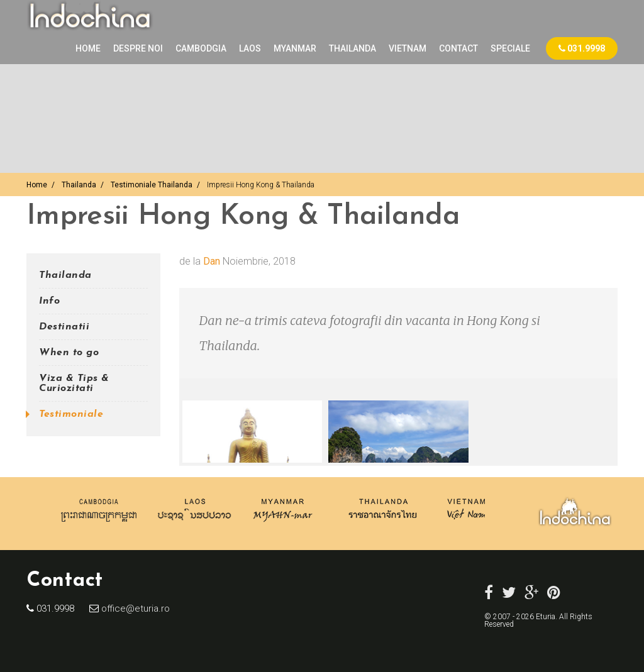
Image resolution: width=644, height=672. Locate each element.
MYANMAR (295, 48)
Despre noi (138, 48)
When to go (69, 353)
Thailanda (79, 185)
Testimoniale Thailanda (152, 185)
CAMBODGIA (201, 48)
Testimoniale (71, 414)
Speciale (510, 48)
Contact (458, 48)
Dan (212, 261)
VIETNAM (408, 48)
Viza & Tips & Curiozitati (74, 383)
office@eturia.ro (134, 609)
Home (88, 48)
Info (49, 301)
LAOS (250, 48)
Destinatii (64, 327)
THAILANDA (353, 48)
